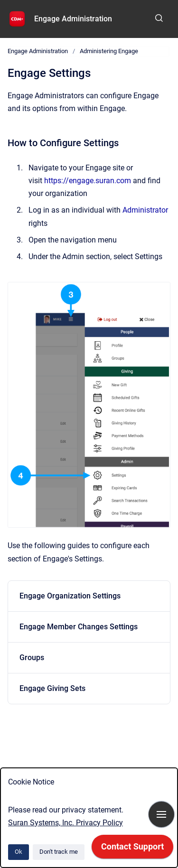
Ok (19, 852)
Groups (32, 658)
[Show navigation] (161, 814)
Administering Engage (109, 51)
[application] (132, 849)
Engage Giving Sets (52, 688)
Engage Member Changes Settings (79, 627)
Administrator (145, 210)
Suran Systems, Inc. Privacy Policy (66, 823)
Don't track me (59, 852)
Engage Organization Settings (70, 596)
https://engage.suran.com (88, 181)
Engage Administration (73, 19)
